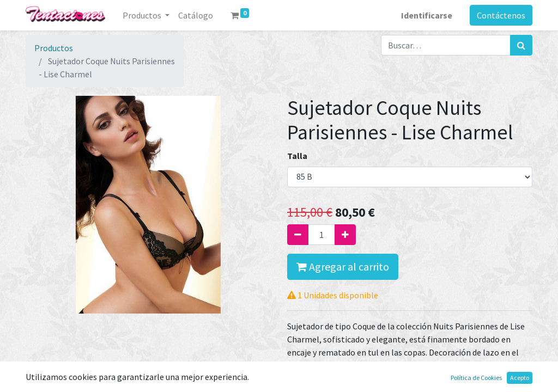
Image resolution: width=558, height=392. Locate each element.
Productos (54, 48)
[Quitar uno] (298, 235)
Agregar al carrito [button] (343, 267)
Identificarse (427, 15)
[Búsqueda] (521, 45)
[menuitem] (196, 15)
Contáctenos (501, 15)
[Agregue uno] (345, 235)
